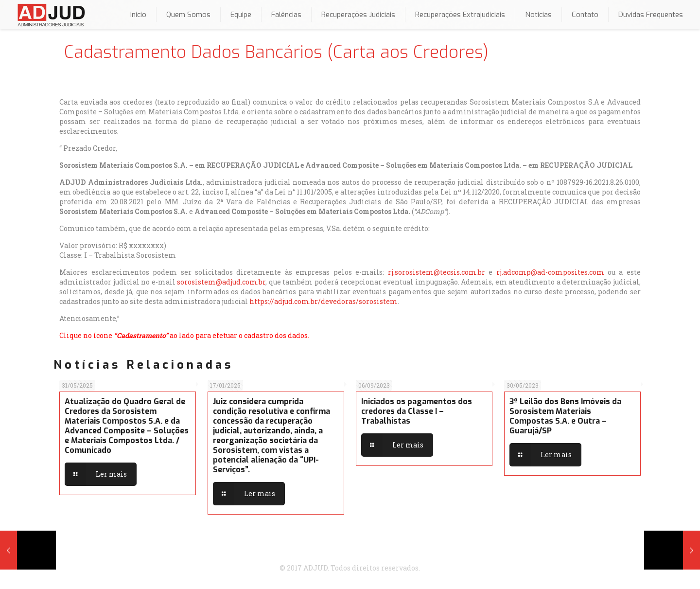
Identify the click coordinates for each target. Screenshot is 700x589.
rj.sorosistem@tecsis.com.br (437, 272)
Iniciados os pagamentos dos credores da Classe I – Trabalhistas (417, 411)
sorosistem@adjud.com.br (221, 282)
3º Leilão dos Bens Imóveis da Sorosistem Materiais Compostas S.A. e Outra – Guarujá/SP (565, 416)
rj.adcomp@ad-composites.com (550, 272)
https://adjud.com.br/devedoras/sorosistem (324, 301)
